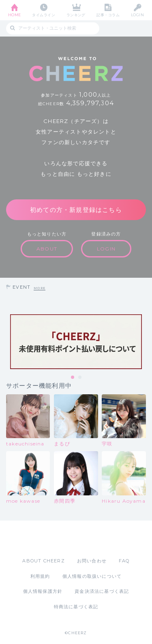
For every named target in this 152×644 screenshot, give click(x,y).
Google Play (97, 539)
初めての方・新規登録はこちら (76, 210)
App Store (54, 539)
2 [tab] (80, 378)
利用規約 (40, 576)
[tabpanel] (76, 342)
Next (144, 342)
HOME (15, 15)
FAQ (124, 561)
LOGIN (137, 15)
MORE (40, 288)
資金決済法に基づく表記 (102, 591)
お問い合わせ (92, 561)
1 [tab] (73, 378)
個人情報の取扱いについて (92, 576)
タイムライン (44, 15)
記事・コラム (108, 15)
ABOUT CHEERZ (43, 561)
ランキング (76, 15)
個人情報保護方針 (43, 591)
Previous (8, 342)
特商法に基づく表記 (76, 607)
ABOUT (47, 249)
